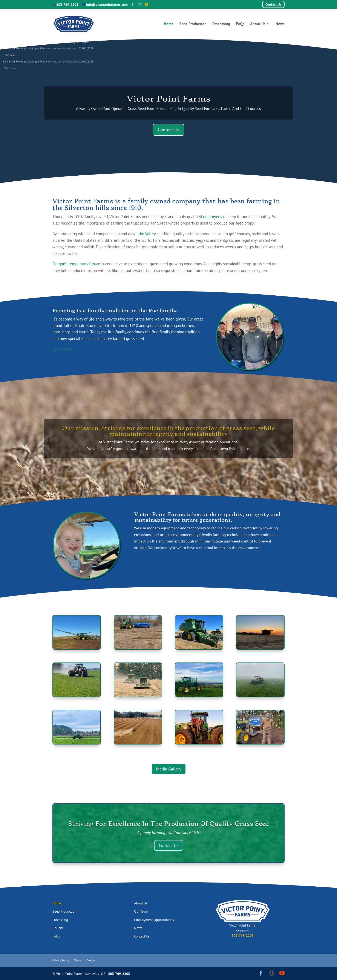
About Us (258, 24)
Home (169, 24)
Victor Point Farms (169, 99)
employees (213, 217)
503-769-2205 (67, 5)
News (280, 24)
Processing (221, 24)
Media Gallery (169, 769)
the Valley (147, 234)
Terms (78, 960)
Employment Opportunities (154, 920)
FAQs (240, 24)
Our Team (141, 911)
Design (91, 960)
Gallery (58, 928)
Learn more (62, 349)
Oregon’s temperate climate (76, 264)
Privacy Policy (61, 960)
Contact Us (273, 4)
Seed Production (193, 24)
